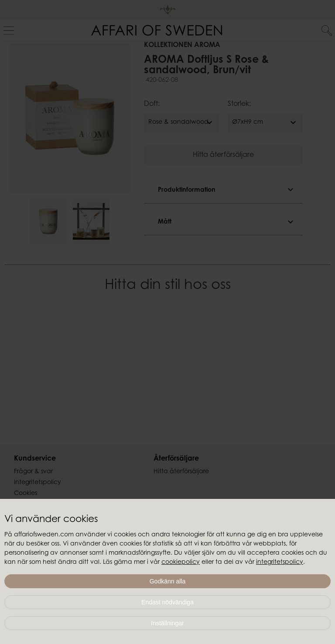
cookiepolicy (181, 563)
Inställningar (167, 623)
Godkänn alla (168, 581)
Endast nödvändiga (167, 602)
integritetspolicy (280, 563)
